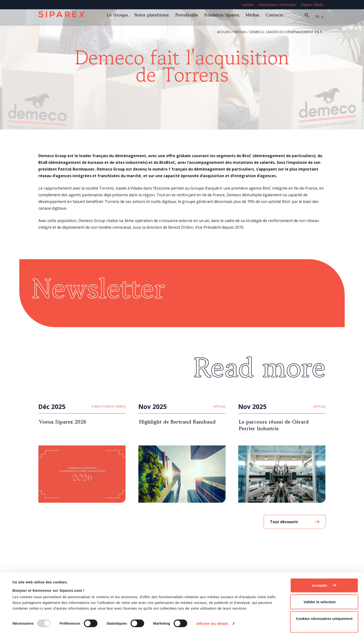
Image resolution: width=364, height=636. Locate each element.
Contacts (277, 16)
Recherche (310, 17)
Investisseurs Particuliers (277, 5)
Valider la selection (320, 600)
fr (320, 17)
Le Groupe (120, 16)
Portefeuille (190, 16)
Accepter (320, 583)
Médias (255, 16)
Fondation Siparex (225, 16)
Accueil (224, 32)
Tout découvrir (284, 522)
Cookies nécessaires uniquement (324, 616)
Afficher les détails (212, 621)
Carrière (248, 5)
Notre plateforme (154, 16)
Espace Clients (312, 5)
